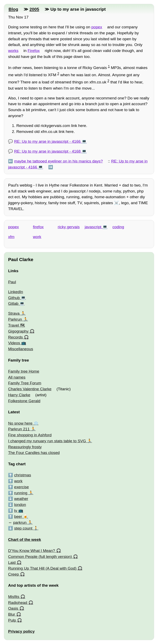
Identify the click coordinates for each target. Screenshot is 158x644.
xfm (11, 237)
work (37, 237)
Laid (12, 563)
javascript (93, 227)
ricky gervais (69, 227)
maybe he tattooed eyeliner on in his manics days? (59, 161)
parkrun (20, 522)
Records (15, 337)
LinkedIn (16, 292)
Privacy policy (21, 631)
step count (23, 528)
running (21, 493)
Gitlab (13, 304)
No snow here (20, 423)
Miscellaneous (21, 349)
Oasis (13, 608)
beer (18, 517)
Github (14, 298)
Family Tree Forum (25, 383)
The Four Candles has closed (34, 453)
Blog (13, 9)
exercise (21, 487)
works (13, 51)
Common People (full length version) (40, 557)
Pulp (12, 620)
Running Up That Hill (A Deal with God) (42, 568)
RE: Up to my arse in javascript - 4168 (47, 151)
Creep (13, 574)
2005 (34, 9)
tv (16, 511)
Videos (14, 343)
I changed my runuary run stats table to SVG (47, 441)
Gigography (18, 331)
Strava (14, 313)
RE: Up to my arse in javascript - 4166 (47, 141)
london (20, 505)
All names (17, 377)
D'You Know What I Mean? (31, 551)
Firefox (34, 51)
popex (97, 27)
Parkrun (15, 319)
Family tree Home (24, 371)
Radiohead (18, 603)
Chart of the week (24, 540)
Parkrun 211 (19, 429)
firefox (38, 227)
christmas (23, 475)
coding (118, 227)
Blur (12, 614)
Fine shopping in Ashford (30, 435)
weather (21, 499)
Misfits (14, 597)
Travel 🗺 (16, 325)
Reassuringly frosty (25, 447)
